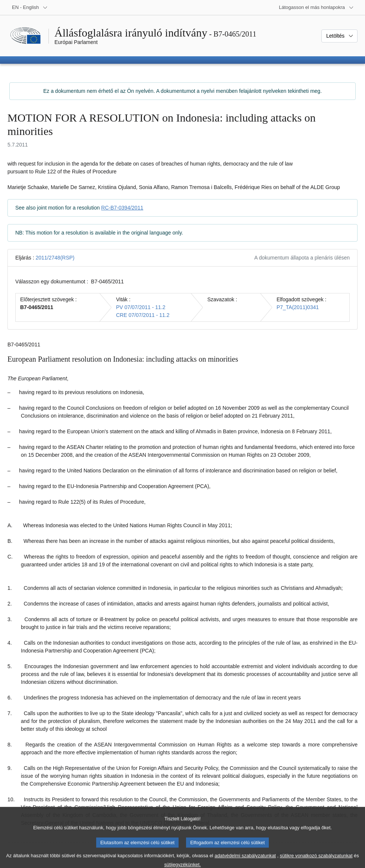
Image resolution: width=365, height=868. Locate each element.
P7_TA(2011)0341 (298, 307)
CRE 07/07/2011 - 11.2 (143, 315)
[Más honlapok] (316, 7)
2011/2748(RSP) (55, 258)
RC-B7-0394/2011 (122, 208)
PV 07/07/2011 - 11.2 (141, 307)
